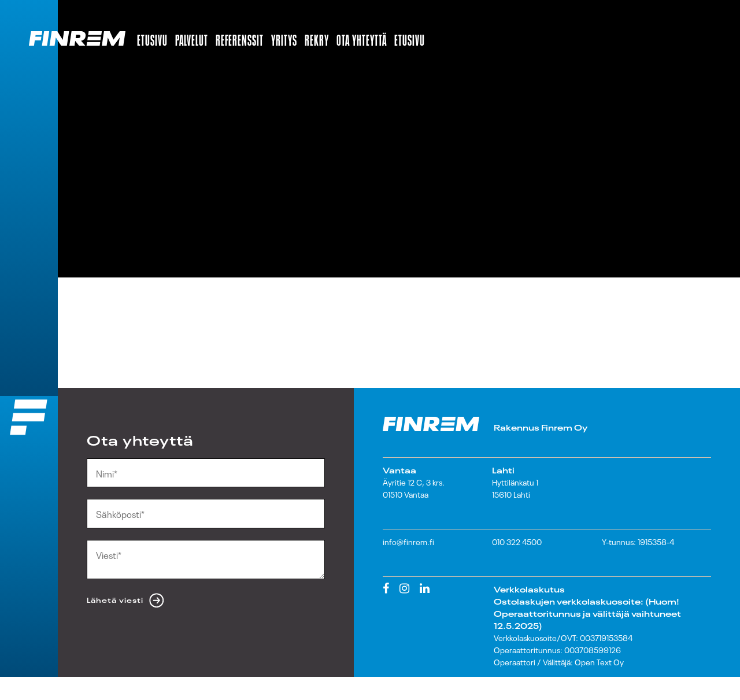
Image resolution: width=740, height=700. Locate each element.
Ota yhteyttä (362, 38)
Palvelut (192, 38)
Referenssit (240, 38)
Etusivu (152, 38)
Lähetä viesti (115, 599)
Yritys (284, 38)
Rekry (317, 38)
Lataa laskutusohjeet (540, 686)
